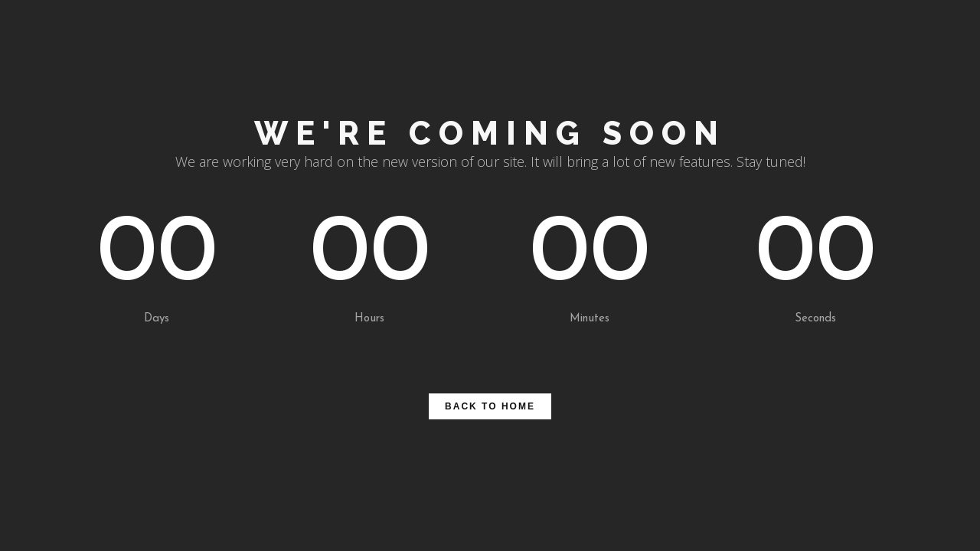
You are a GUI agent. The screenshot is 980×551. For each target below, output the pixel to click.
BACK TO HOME (490, 406)
